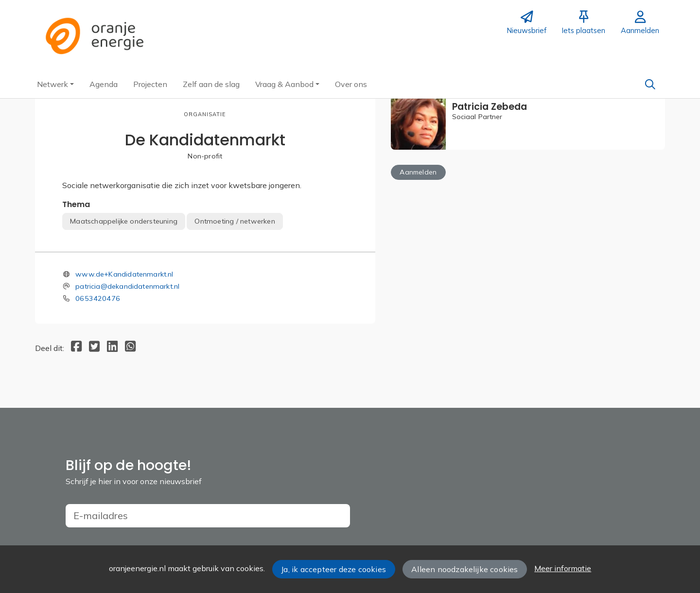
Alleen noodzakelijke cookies (464, 569)
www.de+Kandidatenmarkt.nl (124, 274)
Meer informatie (563, 568)
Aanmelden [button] (418, 172)
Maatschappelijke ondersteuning (124, 221)
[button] (55, 84)
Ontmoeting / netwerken (235, 221)
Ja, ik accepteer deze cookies (333, 569)
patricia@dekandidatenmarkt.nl (127, 286)
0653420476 (98, 298)
